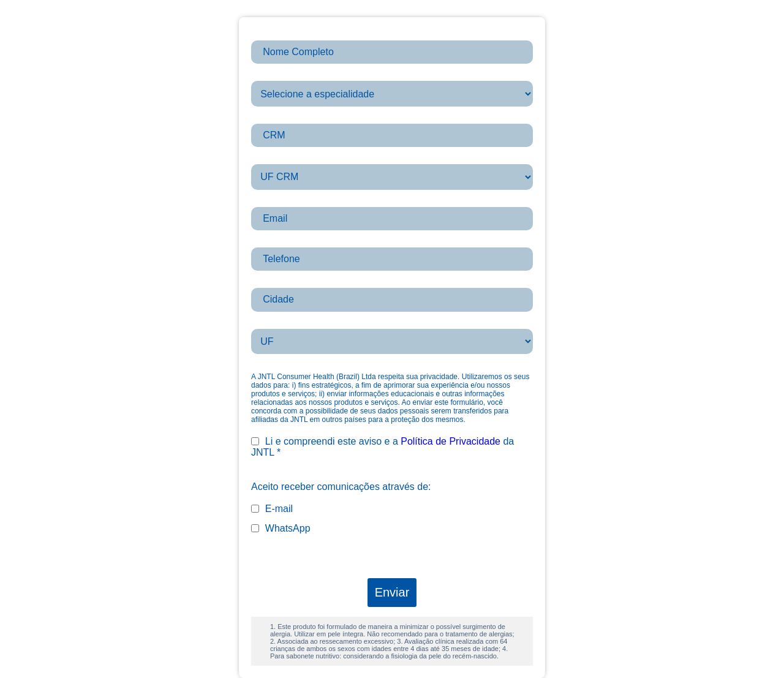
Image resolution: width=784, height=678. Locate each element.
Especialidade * (285, 75)
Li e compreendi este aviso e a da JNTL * (383, 447)
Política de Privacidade (450, 441)
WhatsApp (281, 528)
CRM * (266, 118)
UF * (261, 323)
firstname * (274, 35)
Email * (267, 201)
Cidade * (270, 282)
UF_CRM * (275, 158)
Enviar (392, 592)
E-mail (272, 509)
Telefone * (273, 242)
